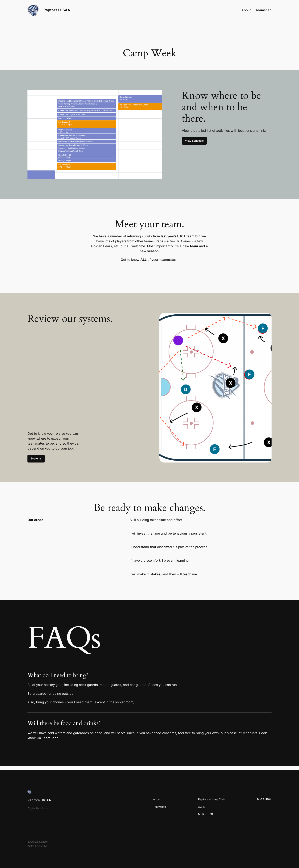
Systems (36, 458)
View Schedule (194, 141)
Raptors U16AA (57, 10)
